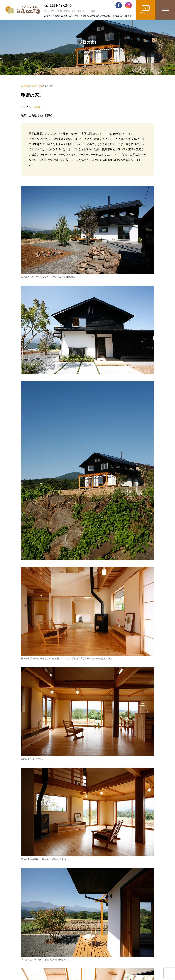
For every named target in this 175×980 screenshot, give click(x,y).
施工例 (64, 16)
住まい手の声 (102, 16)
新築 (37, 107)
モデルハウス (74, 16)
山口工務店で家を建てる (120, 16)
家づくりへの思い (53, 16)
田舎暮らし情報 (88, 16)
